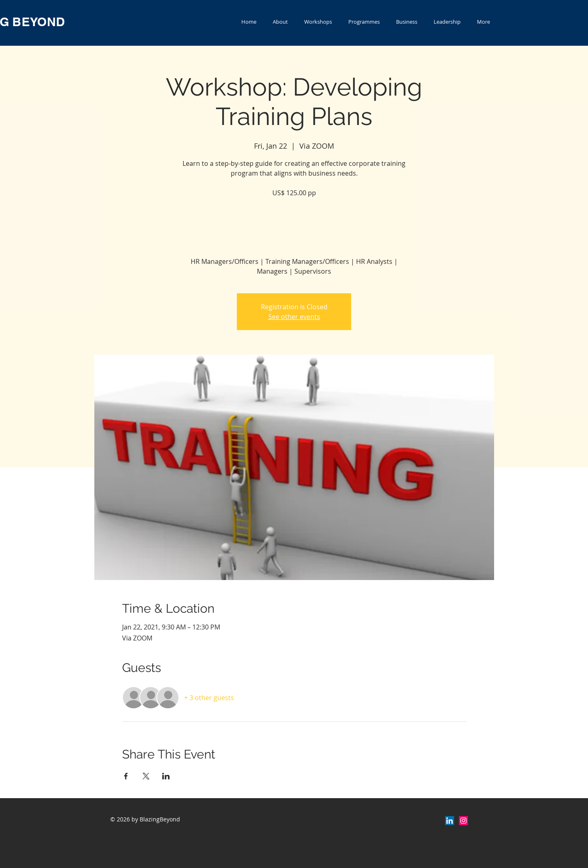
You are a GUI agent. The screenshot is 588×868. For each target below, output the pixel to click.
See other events (294, 317)
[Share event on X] (146, 776)
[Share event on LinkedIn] (166, 776)
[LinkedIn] (450, 821)
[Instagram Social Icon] (463, 821)
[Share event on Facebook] (126, 776)
